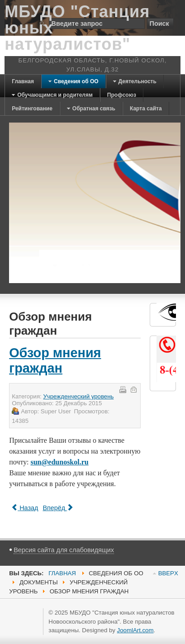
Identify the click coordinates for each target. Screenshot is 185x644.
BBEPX (168, 573)
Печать (122, 389)
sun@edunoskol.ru (59, 462)
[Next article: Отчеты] (58, 508)
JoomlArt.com (135, 630)
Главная (62, 573)
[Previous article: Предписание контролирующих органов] (25, 508)
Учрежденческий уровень (78, 396)
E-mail (133, 389)
